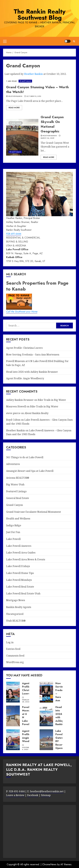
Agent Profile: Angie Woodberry (25, 378)
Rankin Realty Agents (19, 607)
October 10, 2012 (34, 96)
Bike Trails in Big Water (52, 400)
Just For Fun (13, 532)
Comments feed (15, 656)
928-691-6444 (14, 234)
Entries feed (13, 649)
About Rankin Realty (37, 413)
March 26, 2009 (47, 138)
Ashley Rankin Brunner (20, 400)
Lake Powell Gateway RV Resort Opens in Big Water (61, 743)
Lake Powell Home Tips (20, 573)
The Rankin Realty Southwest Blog (40, 15)
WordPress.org (15, 662)
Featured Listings (16, 491)
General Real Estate (18, 498)
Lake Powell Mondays (19, 580)
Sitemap (46, 795)
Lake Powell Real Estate (20, 587)
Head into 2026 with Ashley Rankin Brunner (32, 372)
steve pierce (13, 413)
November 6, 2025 (26, 749)
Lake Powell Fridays (18, 566)
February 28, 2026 (26, 701)
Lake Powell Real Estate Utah (23, 593)
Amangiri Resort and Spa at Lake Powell (30, 471)
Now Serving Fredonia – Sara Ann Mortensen (33, 355)
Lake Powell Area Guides (21, 553)
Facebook (33, 795)
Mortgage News (16, 600)
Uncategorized (15, 614)
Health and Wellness (18, 519)
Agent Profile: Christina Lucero (24, 348)
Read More (14, 108)
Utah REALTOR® (16, 621)
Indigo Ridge (14, 525)
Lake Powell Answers (19, 546)
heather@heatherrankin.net (47, 791)
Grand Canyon (25, 81)
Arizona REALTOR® (18, 478)
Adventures (13, 464)
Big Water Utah (15, 484)
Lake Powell (13, 539)
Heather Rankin (33, 74)
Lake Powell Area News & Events (26, 559)
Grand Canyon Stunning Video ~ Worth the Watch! (37, 89)
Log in (10, 642)
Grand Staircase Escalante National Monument (34, 512)
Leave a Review (15, 795)
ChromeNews (49, 864)
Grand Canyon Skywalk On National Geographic (52, 124)
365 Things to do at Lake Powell (25, 457)
